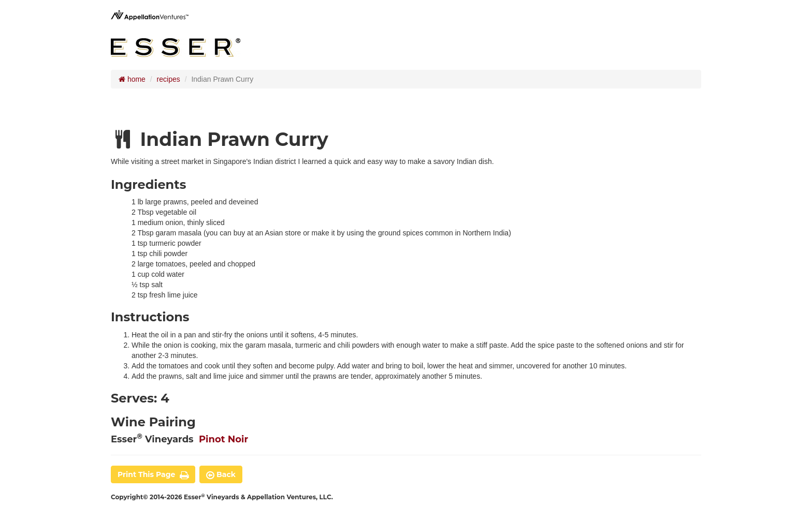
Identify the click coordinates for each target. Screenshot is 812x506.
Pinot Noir (223, 439)
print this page (153, 474)
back (221, 474)
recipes (169, 79)
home (132, 79)
